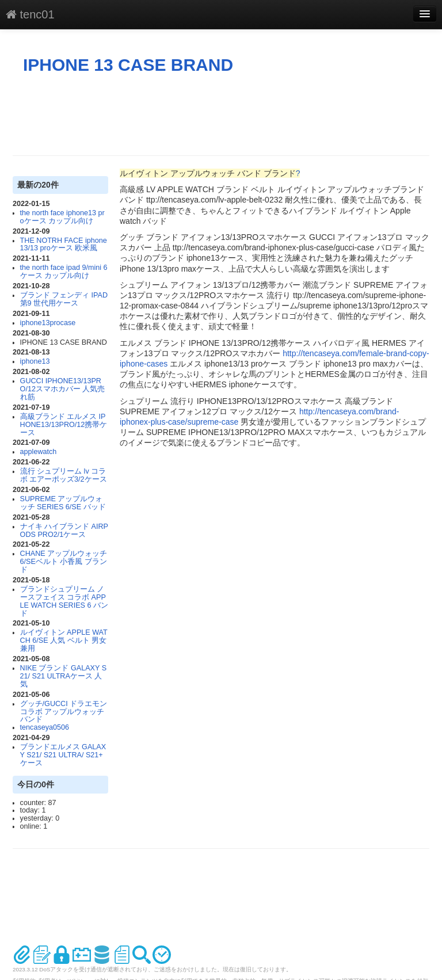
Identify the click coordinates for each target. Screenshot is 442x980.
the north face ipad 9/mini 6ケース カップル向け (64, 272)
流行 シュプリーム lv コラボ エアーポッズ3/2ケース (64, 475)
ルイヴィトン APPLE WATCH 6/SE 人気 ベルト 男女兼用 (64, 640)
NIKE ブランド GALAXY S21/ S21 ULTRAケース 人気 (63, 676)
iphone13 (35, 361)
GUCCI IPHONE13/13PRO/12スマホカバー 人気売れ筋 (63, 389)
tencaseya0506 (45, 727)
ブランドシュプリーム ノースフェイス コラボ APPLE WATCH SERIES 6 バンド (64, 601)
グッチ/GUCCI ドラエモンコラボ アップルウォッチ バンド (64, 712)
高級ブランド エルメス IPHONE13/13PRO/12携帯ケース (64, 425)
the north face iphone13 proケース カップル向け (62, 217)
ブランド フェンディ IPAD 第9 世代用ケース (64, 299)
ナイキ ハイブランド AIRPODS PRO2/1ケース (64, 531)
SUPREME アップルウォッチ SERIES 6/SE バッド (63, 503)
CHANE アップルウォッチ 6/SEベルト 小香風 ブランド (64, 562)
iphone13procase (48, 323)
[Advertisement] (222, 115)
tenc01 (30, 14)
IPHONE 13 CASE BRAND (128, 65)
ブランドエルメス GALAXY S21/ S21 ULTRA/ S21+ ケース (63, 755)
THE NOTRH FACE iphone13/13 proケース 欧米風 (64, 245)
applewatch (39, 452)
